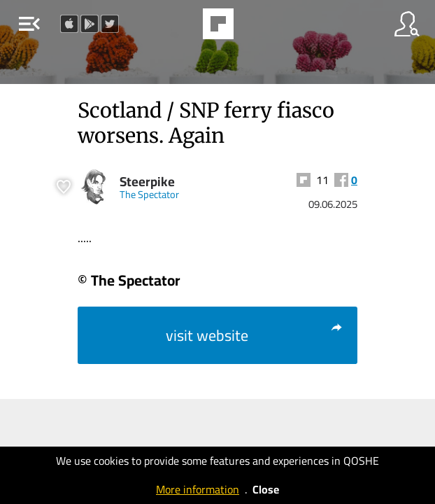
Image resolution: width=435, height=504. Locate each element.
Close (266, 489)
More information (198, 489)
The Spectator (149, 194)
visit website (255, 335)
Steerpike (147, 182)
